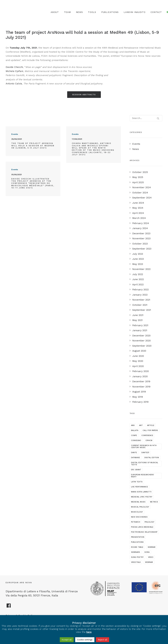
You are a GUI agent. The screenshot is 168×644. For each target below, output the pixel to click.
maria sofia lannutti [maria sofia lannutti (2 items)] (141, 492)
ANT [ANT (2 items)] (141, 425)
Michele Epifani (14, 71)
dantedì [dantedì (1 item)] (145, 453)
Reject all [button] (103, 640)
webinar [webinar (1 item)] (149, 562)
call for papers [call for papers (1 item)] (150, 430)
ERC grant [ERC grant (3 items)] (136, 470)
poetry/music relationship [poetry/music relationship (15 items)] (144, 532)
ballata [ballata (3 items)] (135, 430)
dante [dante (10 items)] (134, 453)
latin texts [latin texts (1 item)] (137, 482)
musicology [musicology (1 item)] (137, 512)
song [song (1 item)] (147, 552)
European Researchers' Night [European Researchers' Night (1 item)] (143, 476)
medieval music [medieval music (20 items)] (138, 502)
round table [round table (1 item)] (137, 547)
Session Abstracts (84, 95)
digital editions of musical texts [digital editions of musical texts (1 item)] (145, 464)
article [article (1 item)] (151, 425)
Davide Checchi (14, 67)
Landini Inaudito (134, 12)
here (89, 632)
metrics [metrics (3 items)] (154, 502)
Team (67, 12)
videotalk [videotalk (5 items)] (136, 562)
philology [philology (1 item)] (149, 522)
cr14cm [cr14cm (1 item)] (149, 440)
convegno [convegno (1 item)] (136, 440)
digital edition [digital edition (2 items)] (152, 458)
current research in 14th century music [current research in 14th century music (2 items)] (144, 447)
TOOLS (92, 12)
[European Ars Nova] (23, 12)
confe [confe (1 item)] (134, 435)
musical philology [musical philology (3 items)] (140, 507)
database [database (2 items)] (136, 458)
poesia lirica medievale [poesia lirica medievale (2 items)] (142, 527)
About (55, 12)
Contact (156, 12)
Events (15, 134)
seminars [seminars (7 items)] (136, 552)
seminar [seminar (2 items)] (152, 547)
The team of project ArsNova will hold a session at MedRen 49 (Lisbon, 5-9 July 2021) (33, 146)
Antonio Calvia (14, 84)
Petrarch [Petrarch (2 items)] (136, 522)
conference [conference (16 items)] (147, 435)
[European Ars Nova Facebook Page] (9, 607)
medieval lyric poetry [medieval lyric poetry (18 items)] (142, 497)
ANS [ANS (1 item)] (133, 425)
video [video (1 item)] (151, 557)
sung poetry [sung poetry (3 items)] (137, 557)
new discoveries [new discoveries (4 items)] (139, 517)
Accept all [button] (67, 640)
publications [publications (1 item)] (137, 542)
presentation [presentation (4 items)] (138, 537)
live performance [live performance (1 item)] (140, 487)
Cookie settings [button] (85, 640)
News (79, 12)
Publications (110, 12)
